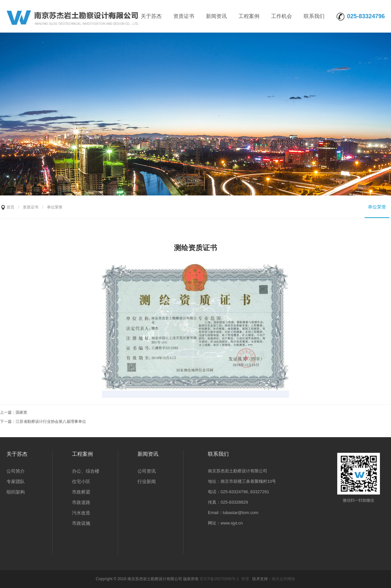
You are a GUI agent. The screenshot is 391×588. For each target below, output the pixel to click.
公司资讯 (147, 471)
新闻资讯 (216, 16)
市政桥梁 (81, 492)
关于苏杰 (151, 16)
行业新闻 (147, 481)
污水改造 (81, 513)
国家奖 (22, 412)
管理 (245, 579)
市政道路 (81, 502)
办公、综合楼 (86, 471)
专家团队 (16, 481)
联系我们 (314, 16)
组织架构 (16, 492)
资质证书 (184, 16)
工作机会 (282, 16)
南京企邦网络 (283, 579)
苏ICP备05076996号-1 (219, 579)
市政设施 (81, 523)
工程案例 (249, 16)
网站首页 (119, 16)
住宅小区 (81, 481)
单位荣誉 (377, 207)
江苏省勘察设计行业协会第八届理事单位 (51, 422)
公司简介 (16, 471)
